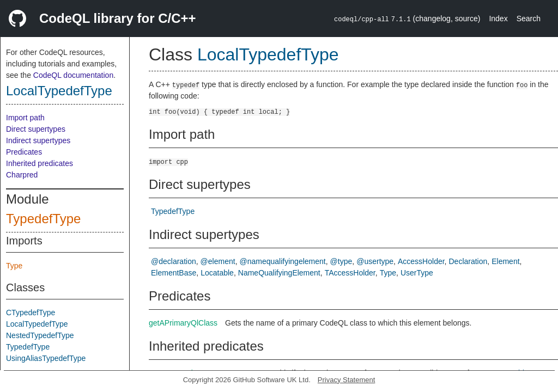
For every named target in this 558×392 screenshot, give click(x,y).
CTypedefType (31, 313)
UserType (417, 273)
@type (341, 261)
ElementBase (174, 273)
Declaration (468, 261)
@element (218, 261)
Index (498, 19)
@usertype (375, 261)
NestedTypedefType (40, 335)
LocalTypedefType (59, 91)
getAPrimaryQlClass (183, 323)
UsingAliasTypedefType (46, 358)
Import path (25, 118)
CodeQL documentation (73, 75)
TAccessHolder (350, 273)
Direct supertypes (36, 129)
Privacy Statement (347, 380)
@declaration (174, 261)
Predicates (24, 152)
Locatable (217, 273)
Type (14, 266)
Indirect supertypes (38, 140)
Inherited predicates (40, 163)
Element (505, 261)
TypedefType (43, 219)
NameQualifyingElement (279, 273)
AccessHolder (421, 261)
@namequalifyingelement (283, 261)
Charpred (22, 175)
